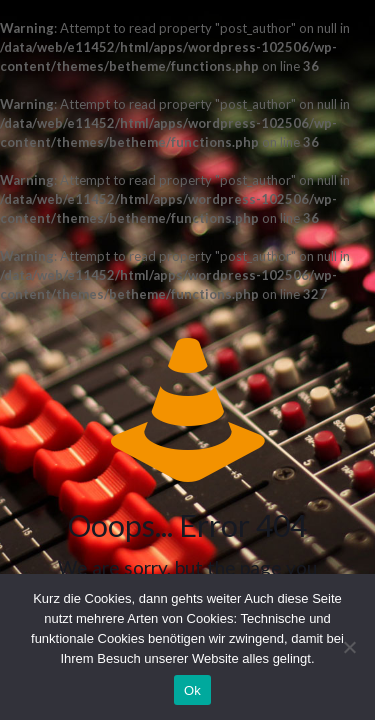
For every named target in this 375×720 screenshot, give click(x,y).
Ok (192, 690)
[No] (350, 647)
